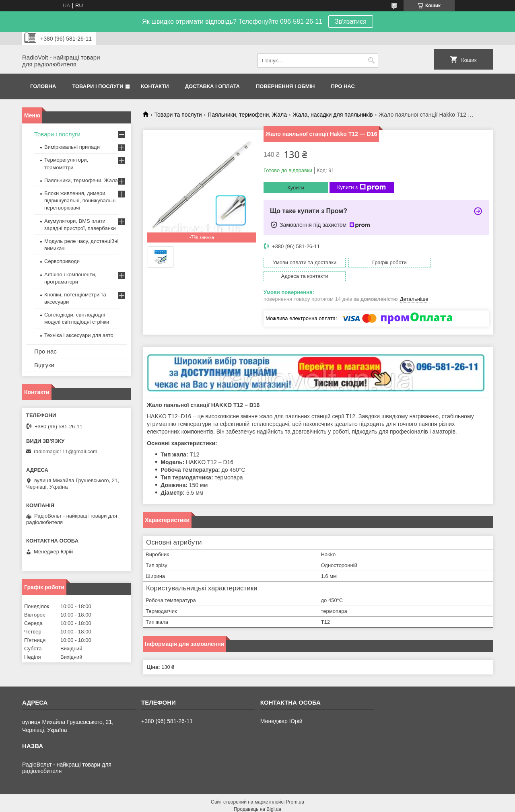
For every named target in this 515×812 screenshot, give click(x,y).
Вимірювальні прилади (72, 147)
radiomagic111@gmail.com (66, 451)
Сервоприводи (62, 261)
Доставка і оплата (212, 86)
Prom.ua (295, 790)
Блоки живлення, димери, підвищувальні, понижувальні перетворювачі (80, 200)
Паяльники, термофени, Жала (247, 115)
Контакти (155, 86)
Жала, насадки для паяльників (333, 115)
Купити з (362, 187)
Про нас (343, 86)
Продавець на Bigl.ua (257, 797)
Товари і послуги (98, 86)
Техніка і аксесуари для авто (79, 335)
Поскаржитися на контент (284, 804)
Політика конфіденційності (346, 804)
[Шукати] (371, 61)
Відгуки (44, 365)
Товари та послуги (178, 115)
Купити (296, 188)
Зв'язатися (351, 22)
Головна (43, 86)
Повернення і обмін (285, 86)
